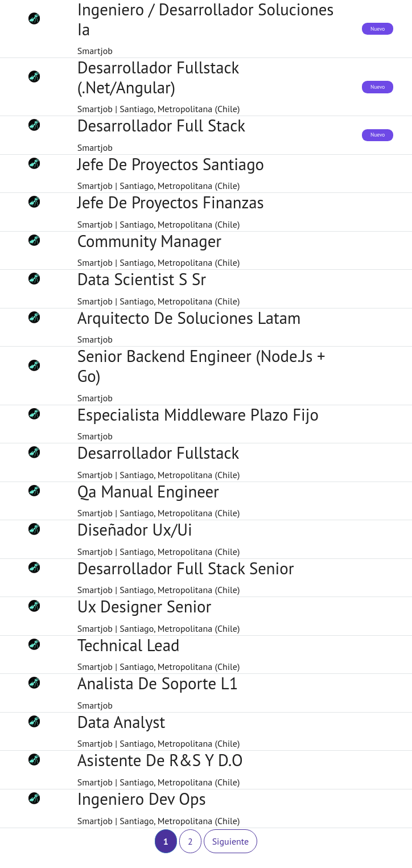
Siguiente (231, 841)
